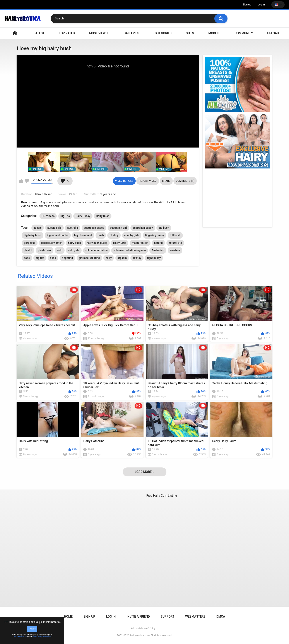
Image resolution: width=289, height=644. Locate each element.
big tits (40, 258)
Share (166, 181)
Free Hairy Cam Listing (162, 496)
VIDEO (15, 33)
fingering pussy (155, 235)
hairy (109, 258)
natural (158, 243)
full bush (175, 235)
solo (60, 250)
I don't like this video (27, 181)
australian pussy (143, 228)
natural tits (175, 243)
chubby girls (132, 235)
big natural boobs (58, 235)
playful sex (45, 250)
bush (101, 235)
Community (244, 33)
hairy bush (74, 243)
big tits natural (83, 235)
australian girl (118, 228)
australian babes (94, 228)
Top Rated (67, 33)
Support (168, 617)
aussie (38, 228)
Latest (39, 33)
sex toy (137, 258)
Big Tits (65, 216)
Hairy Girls (120, 243)
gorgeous (30, 243)
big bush (164, 228)
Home (68, 617)
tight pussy (154, 258)
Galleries (131, 33)
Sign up (247, 5)
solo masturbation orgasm (130, 250)
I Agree (32, 629)
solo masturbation (97, 250)
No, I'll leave (47, 637)
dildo (53, 258)
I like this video (21, 181)
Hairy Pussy (83, 216)
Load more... (144, 472)
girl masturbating (89, 258)
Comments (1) (185, 181)
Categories (162, 33)
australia (73, 228)
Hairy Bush (103, 216)
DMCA (221, 617)
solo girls (74, 250)
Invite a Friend (138, 617)
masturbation (140, 243)
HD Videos (48, 216)
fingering (67, 258)
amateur (175, 250)
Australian (158, 250)
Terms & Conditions (20, 637)
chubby (114, 235)
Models (214, 33)
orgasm (122, 258)
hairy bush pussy (97, 243)
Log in (261, 5)
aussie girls (54, 228)
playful (28, 250)
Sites (190, 33)
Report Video (148, 181)
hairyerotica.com (140, 635)
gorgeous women (52, 243)
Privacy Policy (37, 637)
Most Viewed (99, 33)
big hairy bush (32, 235)
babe (27, 258)
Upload (273, 33)
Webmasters (195, 617)
